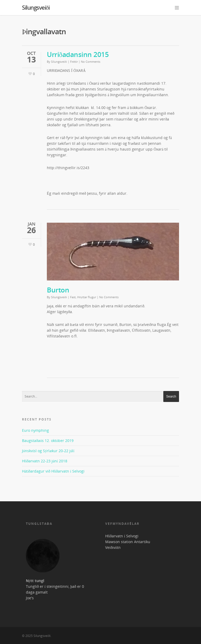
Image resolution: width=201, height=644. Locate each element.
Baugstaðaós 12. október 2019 (48, 441)
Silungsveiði (36, 7)
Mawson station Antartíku (128, 542)
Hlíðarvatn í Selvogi (122, 536)
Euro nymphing (35, 430)
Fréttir (74, 62)
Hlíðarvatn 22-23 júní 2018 (45, 461)
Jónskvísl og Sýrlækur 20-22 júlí (48, 451)
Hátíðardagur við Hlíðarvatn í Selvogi (53, 471)
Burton (58, 290)
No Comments (91, 62)
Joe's (30, 598)
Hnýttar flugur (87, 297)
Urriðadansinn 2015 (78, 54)
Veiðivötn (113, 547)
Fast (73, 297)
